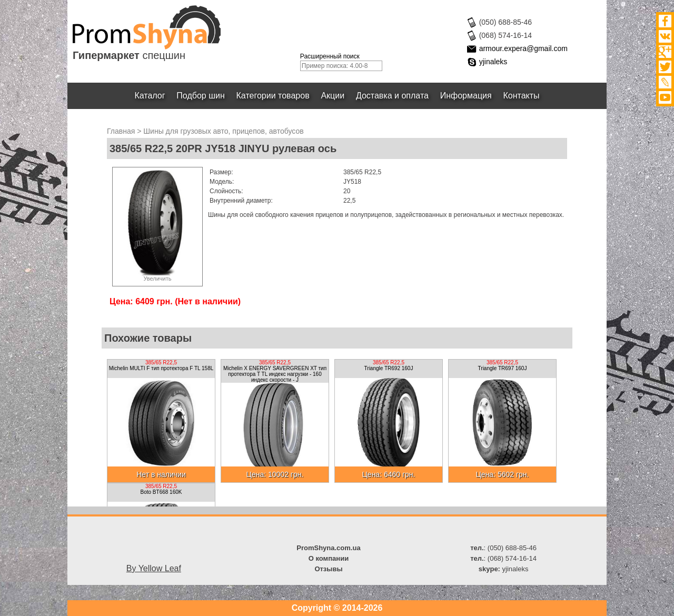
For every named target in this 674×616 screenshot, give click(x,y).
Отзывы (328, 569)
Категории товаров (273, 96)
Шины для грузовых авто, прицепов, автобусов (223, 131)
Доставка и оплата (392, 96)
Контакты (522, 96)
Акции (333, 96)
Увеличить (157, 279)
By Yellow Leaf (154, 568)
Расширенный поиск (330, 56)
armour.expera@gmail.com (523, 48)
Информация (466, 96)
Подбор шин (200, 96)
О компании (329, 558)
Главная (121, 131)
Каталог (150, 96)
